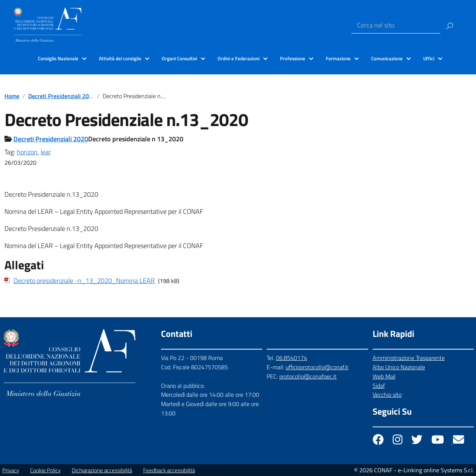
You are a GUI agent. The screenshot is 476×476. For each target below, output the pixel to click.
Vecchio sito (387, 395)
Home (12, 96)
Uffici (429, 58)
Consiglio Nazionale (58, 58)
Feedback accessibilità (169, 470)
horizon (27, 152)
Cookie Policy (45, 470)
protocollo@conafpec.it (308, 376)
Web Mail (384, 376)
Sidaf (379, 386)
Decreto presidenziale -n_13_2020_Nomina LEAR (84, 281)
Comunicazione (387, 58)
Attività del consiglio (120, 58)
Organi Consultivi (179, 58)
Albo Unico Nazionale (399, 367)
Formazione (338, 58)
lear (46, 152)
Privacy (11, 470)
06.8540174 (292, 358)
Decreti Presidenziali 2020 (62, 96)
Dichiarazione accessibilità (102, 470)
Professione (293, 58)
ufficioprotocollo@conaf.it (317, 367)
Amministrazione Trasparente (409, 358)
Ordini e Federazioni (239, 58)
